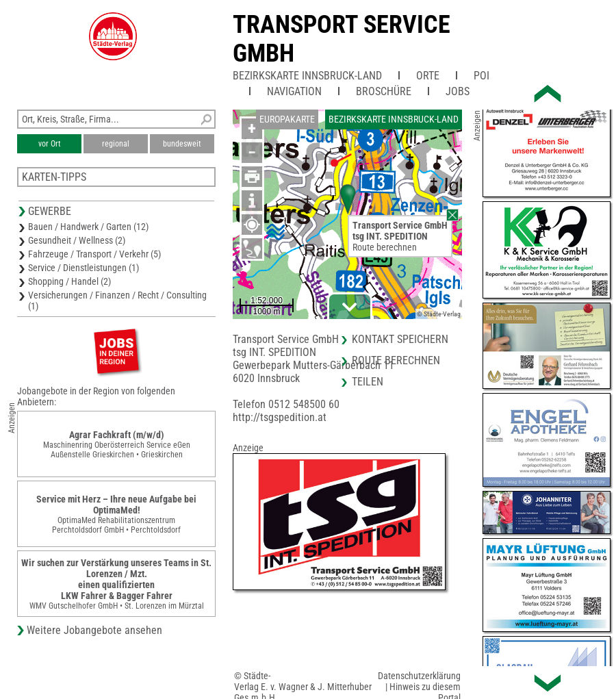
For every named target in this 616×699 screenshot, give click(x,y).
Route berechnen (385, 247)
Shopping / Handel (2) (69, 281)
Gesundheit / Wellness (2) (77, 240)
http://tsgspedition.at (280, 417)
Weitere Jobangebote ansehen (94, 630)
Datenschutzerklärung (419, 676)
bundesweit (182, 144)
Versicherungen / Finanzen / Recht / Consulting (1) (117, 301)
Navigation (294, 91)
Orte (428, 76)
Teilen (368, 382)
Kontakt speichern (400, 339)
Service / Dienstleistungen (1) (84, 268)
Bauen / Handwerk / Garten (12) (88, 227)
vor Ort (50, 144)
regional (116, 144)
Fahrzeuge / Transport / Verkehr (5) (94, 254)
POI (482, 76)
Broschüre (384, 91)
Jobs (458, 91)
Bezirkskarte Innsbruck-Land (307, 76)
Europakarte (287, 119)
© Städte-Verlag (439, 314)
